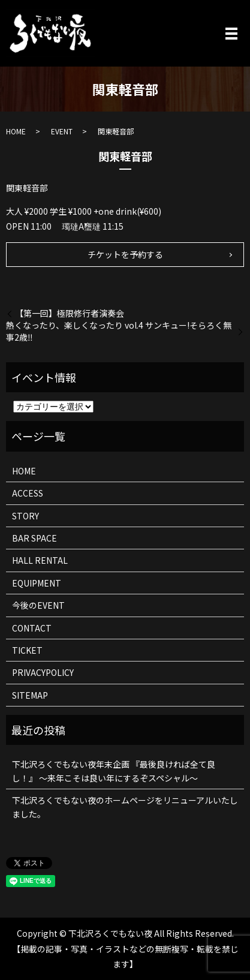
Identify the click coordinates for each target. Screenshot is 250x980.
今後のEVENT (38, 605)
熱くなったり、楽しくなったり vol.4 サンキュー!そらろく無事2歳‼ (119, 331)
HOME (16, 131)
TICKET (27, 650)
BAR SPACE (34, 538)
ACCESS (28, 493)
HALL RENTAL (40, 560)
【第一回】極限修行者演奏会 (70, 313)
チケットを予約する (125, 254)
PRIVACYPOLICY (43, 672)
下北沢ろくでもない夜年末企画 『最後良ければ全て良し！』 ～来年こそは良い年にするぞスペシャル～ (114, 771)
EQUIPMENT (37, 583)
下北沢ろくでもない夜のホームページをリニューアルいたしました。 (125, 807)
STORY (25, 516)
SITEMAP (30, 695)
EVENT (62, 131)
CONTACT (32, 628)
